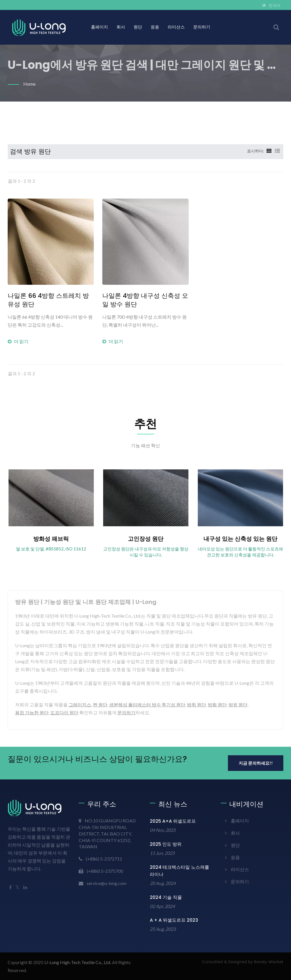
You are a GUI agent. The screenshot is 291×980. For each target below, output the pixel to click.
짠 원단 (100, 704)
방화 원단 (217, 704)
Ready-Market (269, 962)
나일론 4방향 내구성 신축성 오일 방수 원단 (145, 300)
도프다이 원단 (64, 712)
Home (29, 84)
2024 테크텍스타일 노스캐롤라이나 (179, 871)
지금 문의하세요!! (256, 763)
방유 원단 (238, 704)
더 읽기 (18, 341)
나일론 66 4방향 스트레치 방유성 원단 (48, 300)
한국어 (275, 5)
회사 (121, 27)
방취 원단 (197, 704)
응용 (155, 27)
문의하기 (202, 27)
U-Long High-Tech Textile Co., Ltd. (78, 962)
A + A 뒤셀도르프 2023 (174, 920)
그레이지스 (80, 704)
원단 (138, 27)
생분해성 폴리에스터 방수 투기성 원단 (147, 704)
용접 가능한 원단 (32, 712)
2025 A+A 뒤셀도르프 (173, 821)
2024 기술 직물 (166, 897)
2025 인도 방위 (166, 844)
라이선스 (176, 27)
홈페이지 (99, 27)
